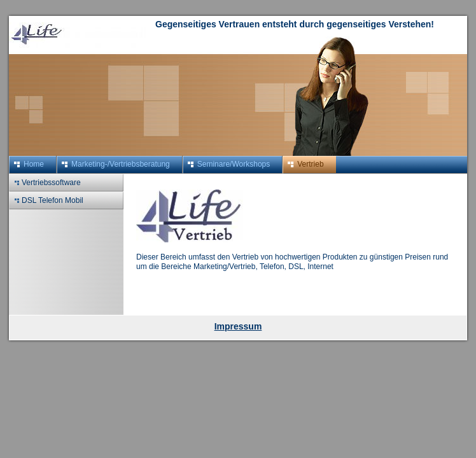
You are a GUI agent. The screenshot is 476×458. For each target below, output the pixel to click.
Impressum (238, 326)
